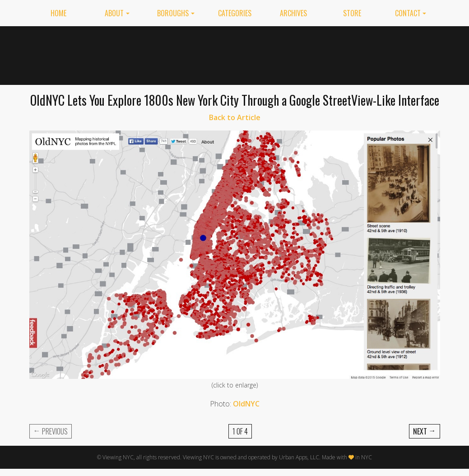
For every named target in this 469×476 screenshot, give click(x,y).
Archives (293, 13)
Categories (235, 13)
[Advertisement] (275, 54)
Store (352, 13)
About (114, 13)
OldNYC (246, 404)
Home (58, 13)
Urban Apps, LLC (299, 457)
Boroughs (173, 13)
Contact (408, 13)
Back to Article (235, 117)
